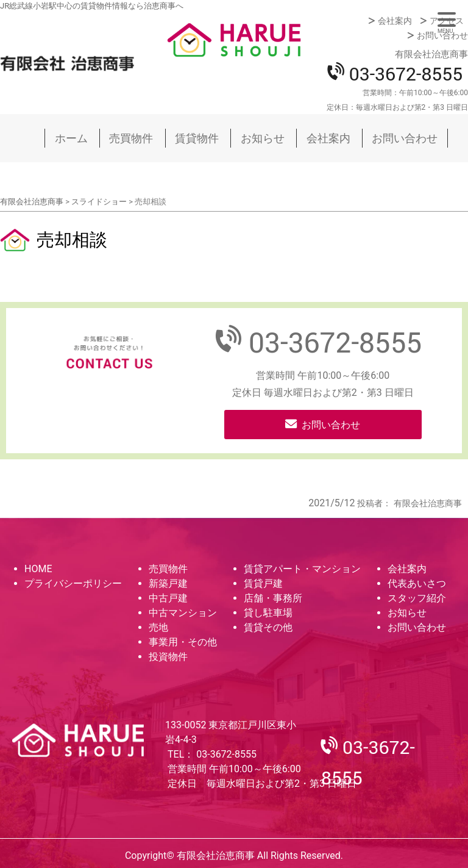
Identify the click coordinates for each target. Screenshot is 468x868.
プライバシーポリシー (73, 583)
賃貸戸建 (263, 583)
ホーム (71, 138)
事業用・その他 (183, 642)
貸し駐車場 (268, 613)
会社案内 (395, 21)
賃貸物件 (197, 138)
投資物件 (168, 657)
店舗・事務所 (273, 598)
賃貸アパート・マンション (302, 569)
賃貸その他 (268, 627)
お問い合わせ (442, 35)
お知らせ (263, 138)
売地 (158, 627)
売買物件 (131, 138)
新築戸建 (168, 583)
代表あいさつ (417, 583)
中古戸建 (168, 598)
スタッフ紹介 (417, 598)
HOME (38, 569)
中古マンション (183, 613)
